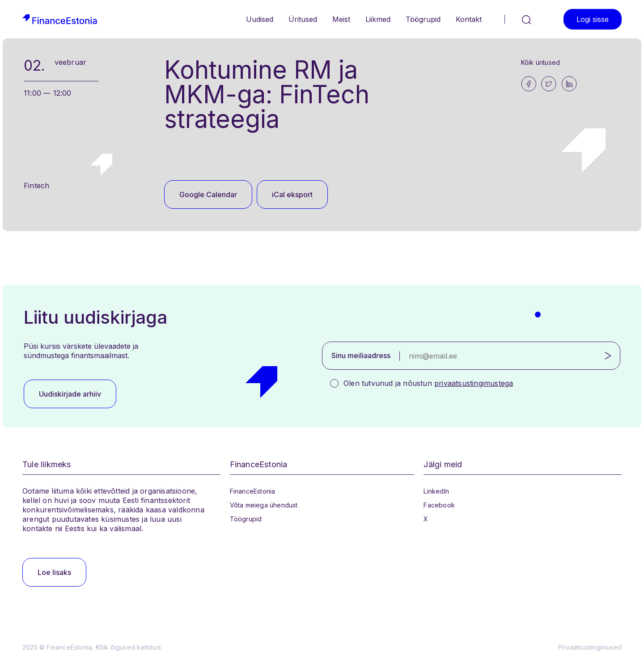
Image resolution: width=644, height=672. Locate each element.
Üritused (303, 19)
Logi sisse (593, 19)
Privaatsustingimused (590, 647)
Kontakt (469, 19)
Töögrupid (423, 19)
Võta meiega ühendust (264, 505)
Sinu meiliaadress (361, 355)
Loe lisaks (54, 572)
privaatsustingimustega (474, 383)
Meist (341, 19)
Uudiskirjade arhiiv (70, 394)
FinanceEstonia (253, 491)
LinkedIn (436, 491)
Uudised (260, 19)
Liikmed (378, 19)
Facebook (439, 505)
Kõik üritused (541, 62)
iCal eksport (292, 194)
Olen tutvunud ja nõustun (428, 383)
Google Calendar (208, 194)
